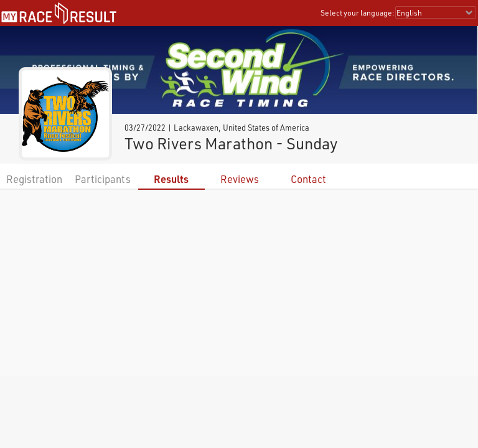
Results (171, 179)
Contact (308, 179)
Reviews (240, 179)
